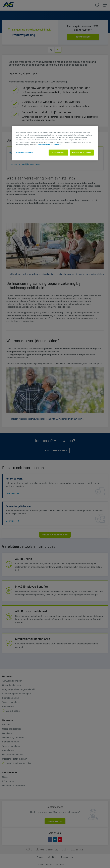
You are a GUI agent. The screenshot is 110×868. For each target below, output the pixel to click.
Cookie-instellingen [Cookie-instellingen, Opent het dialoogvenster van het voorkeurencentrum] (25, 152)
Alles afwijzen (58, 152)
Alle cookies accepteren (82, 152)
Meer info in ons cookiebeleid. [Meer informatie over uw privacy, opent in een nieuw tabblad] (49, 145)
